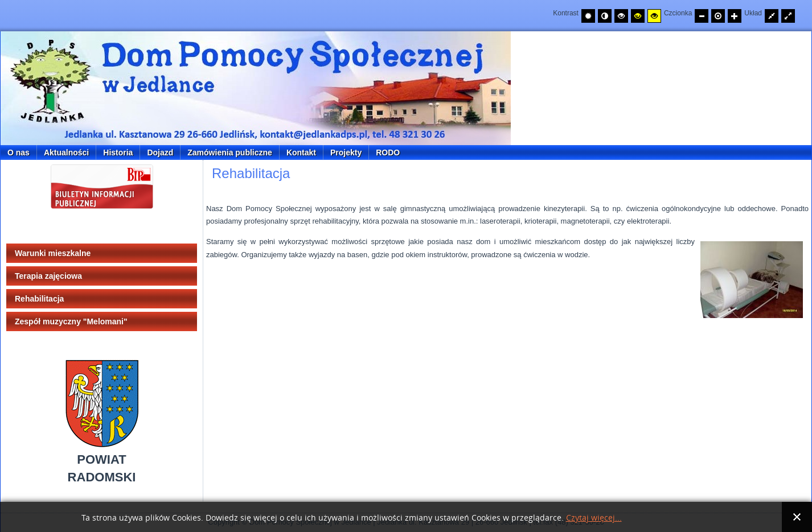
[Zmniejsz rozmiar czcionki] (702, 16)
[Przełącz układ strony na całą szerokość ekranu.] (788, 16)
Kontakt (301, 152)
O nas (19, 152)
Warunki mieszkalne (53, 253)
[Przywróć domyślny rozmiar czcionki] (718, 16)
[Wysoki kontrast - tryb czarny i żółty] (638, 16)
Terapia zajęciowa (48, 276)
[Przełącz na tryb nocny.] (605, 16)
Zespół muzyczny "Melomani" (71, 321)
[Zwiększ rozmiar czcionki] (735, 16)
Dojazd (160, 152)
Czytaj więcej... (594, 518)
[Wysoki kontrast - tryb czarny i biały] (621, 16)
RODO (388, 152)
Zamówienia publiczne (230, 152)
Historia (118, 152)
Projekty (346, 152)
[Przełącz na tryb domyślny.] (588, 16)
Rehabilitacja (39, 299)
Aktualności (66, 152)
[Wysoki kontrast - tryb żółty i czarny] (654, 16)
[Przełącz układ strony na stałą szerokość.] (772, 16)
